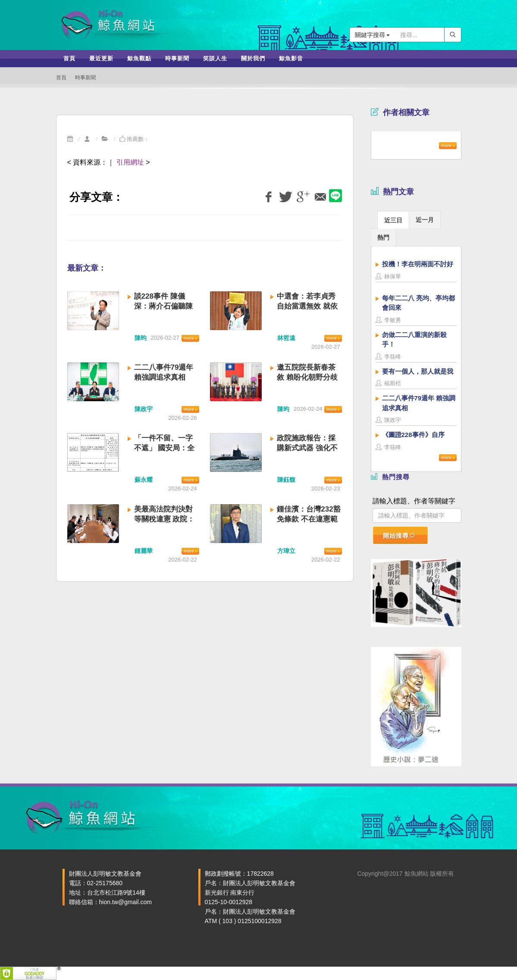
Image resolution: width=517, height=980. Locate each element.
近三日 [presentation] (393, 220)
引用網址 (130, 162)
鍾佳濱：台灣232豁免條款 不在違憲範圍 (309, 519)
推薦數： (134, 139)
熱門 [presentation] (383, 237)
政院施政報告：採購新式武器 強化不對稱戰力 (307, 448)
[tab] (393, 220)
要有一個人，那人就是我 (418, 371)
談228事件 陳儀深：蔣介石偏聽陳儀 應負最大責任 (163, 306)
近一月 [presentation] (425, 220)
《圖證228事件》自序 (413, 435)
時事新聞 (85, 78)
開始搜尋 (399, 536)
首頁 (61, 78)
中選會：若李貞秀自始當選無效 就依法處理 (307, 306)
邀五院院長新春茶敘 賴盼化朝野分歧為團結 (307, 377)
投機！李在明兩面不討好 (418, 264)
